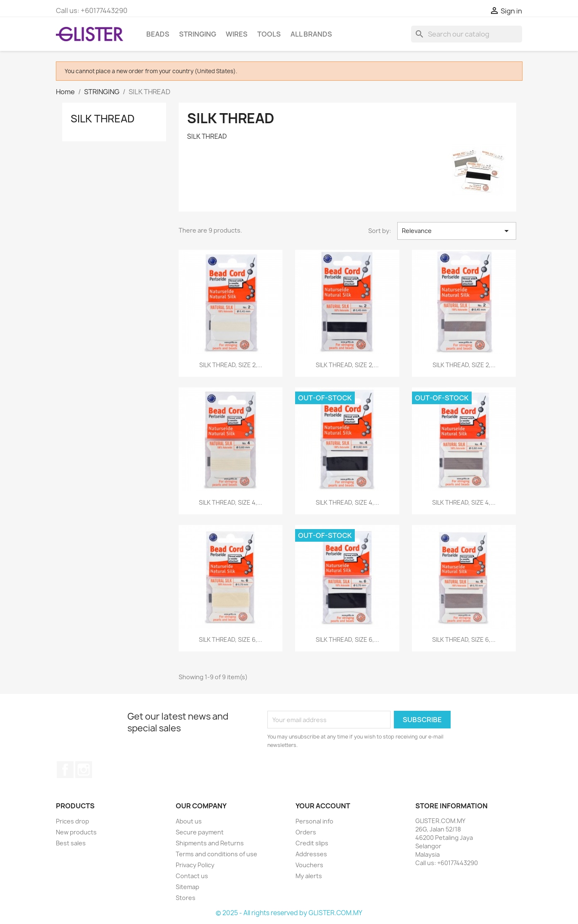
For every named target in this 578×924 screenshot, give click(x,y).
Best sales (71, 843)
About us (189, 821)
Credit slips (312, 843)
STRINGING (198, 34)
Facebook (65, 770)
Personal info (314, 821)
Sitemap (187, 887)
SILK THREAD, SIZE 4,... (231, 502)
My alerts (309, 876)
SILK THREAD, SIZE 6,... (231, 639)
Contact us (192, 876)
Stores (186, 898)
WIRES (237, 34)
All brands (311, 34)
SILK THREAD (103, 119)
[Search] (467, 34)
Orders (306, 832)
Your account (323, 806)
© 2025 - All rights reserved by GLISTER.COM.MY (289, 913)
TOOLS (269, 34)
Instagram (84, 770)
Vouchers (309, 865)
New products (76, 832)
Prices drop (73, 821)
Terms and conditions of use (216, 854)
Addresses (311, 854)
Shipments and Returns (210, 843)
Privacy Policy (195, 865)
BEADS (158, 34)
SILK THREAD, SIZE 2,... (231, 365)
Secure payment (200, 832)
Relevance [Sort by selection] (457, 231)
